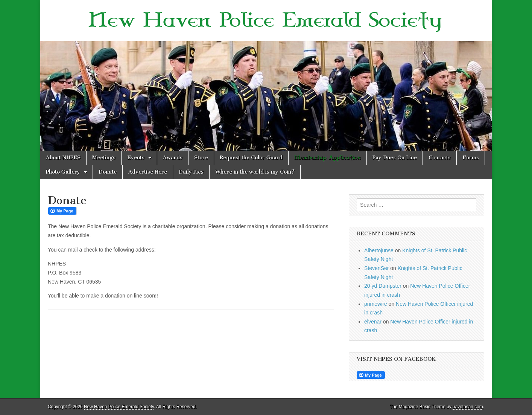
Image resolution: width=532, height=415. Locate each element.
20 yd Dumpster (383, 286)
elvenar (373, 322)
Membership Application (328, 158)
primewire (376, 304)
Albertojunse (379, 250)
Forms (471, 158)
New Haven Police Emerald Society (266, 21)
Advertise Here (148, 172)
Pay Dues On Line (395, 158)
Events (136, 158)
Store (201, 158)
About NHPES (63, 158)
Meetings (104, 158)
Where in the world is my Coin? (255, 172)
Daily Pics (191, 172)
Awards (173, 158)
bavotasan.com (468, 407)
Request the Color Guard (251, 158)
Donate (108, 172)
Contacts (440, 158)
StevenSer (376, 268)
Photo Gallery (63, 172)
